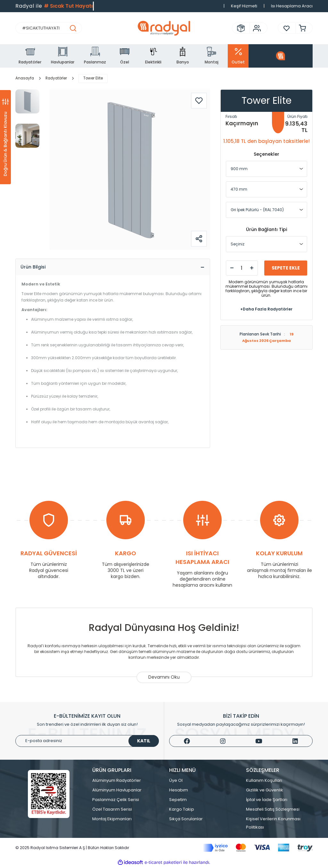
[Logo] (164, 28)
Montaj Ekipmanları (112, 820)
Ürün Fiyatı (297, 116)
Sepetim (178, 801)
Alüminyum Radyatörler (117, 781)
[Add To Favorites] (199, 101)
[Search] (49, 28)
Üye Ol (176, 781)
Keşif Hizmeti (244, 6)
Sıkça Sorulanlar (186, 820)
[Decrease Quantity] (232, 268)
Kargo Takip (182, 810)
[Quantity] (242, 268)
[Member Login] (255, 28)
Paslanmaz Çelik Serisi (116, 801)
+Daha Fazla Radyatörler (266, 309)
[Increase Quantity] (252, 268)
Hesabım (179, 791)
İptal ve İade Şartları (267, 801)
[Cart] (301, 28)
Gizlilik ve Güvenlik (265, 791)
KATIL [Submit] (144, 742)
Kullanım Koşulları (264, 781)
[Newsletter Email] (87, 742)
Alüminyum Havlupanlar (117, 791)
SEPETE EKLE (286, 268)
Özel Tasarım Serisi (112, 810)
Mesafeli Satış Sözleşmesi (273, 810)
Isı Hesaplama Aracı (292, 6)
